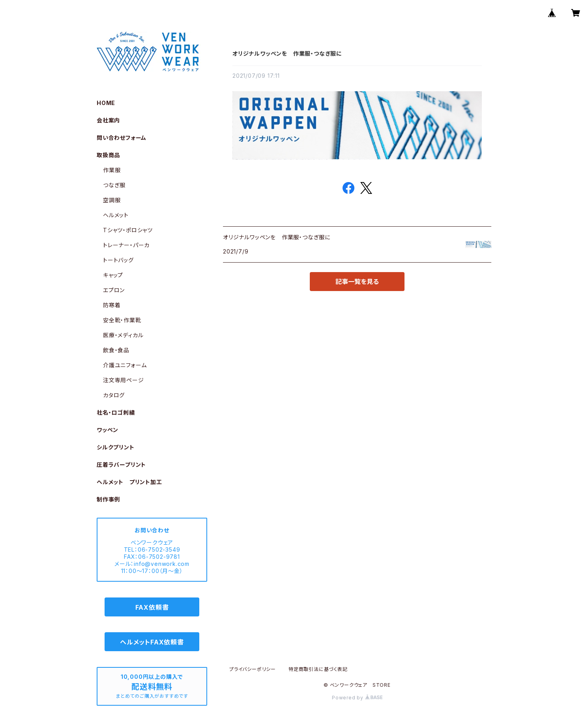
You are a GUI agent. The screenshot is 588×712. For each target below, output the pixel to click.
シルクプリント (116, 447)
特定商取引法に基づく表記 (318, 669)
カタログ (114, 395)
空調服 (112, 200)
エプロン (114, 290)
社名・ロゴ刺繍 (116, 412)
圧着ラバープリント (121, 465)
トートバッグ (118, 260)
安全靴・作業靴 (122, 320)
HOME (106, 103)
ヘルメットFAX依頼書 (152, 642)
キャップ (113, 275)
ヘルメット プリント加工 (129, 482)
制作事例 (108, 499)
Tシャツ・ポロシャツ (128, 230)
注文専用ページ (124, 380)
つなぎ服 (114, 185)
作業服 (112, 170)
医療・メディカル (123, 335)
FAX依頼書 (152, 607)
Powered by (357, 698)
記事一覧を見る (357, 282)
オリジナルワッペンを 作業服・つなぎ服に (287, 54)
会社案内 (108, 120)
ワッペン (108, 430)
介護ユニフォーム (125, 365)
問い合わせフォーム (122, 138)
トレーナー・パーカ (126, 245)
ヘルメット (116, 215)
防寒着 (112, 305)
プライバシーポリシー (253, 669)
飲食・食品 (116, 350)
